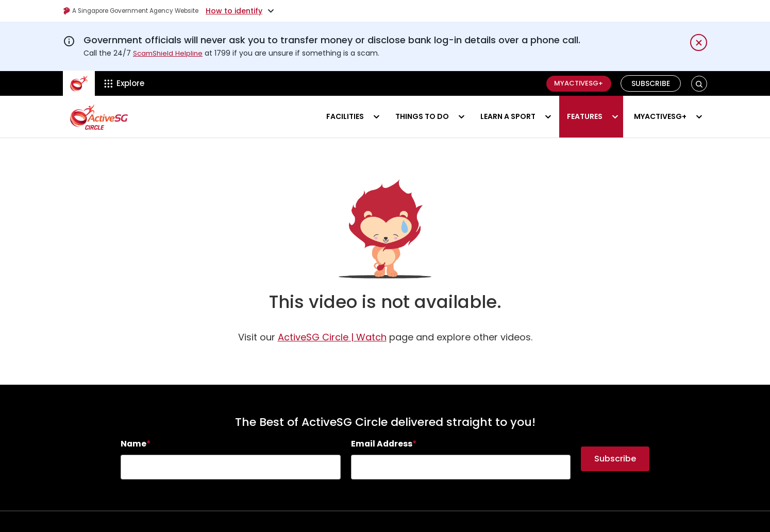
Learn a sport (508, 116)
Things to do (422, 116)
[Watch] (332, 337)
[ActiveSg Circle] (79, 83)
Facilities (345, 116)
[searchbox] (231, 467)
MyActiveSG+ (575, 83)
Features (585, 116)
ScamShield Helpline (169, 53)
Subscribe (651, 83)
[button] (699, 84)
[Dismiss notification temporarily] (699, 42)
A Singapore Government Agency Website (144, 11)
